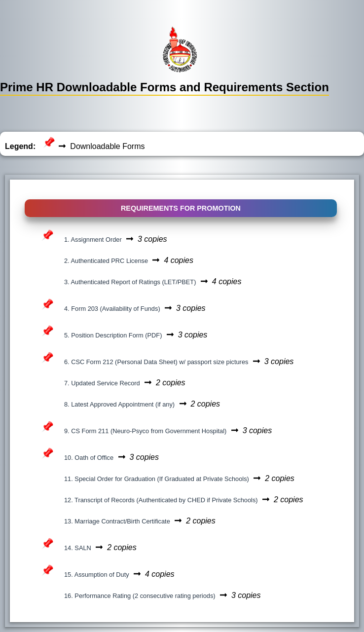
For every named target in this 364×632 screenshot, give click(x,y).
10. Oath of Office (89, 458)
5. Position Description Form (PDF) (113, 335)
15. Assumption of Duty (97, 575)
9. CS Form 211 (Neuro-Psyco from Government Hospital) (145, 431)
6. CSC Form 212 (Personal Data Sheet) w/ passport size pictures (156, 362)
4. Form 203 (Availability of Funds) (112, 309)
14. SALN (78, 548)
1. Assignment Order (93, 240)
